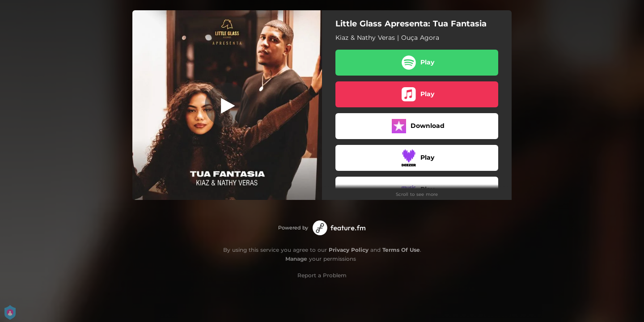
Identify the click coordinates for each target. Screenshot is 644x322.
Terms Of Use (401, 250)
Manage (296, 259)
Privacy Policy (349, 250)
